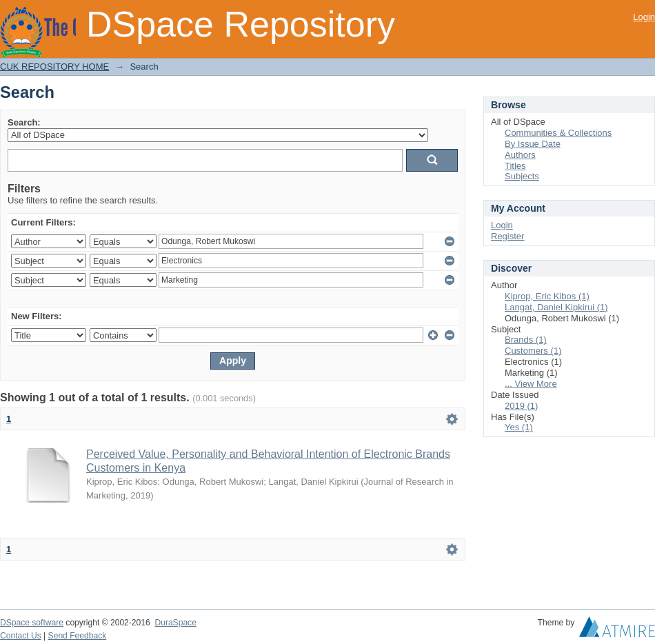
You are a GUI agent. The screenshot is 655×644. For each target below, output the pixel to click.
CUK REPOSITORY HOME (54, 67)
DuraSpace (175, 623)
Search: (24, 122)
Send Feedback (78, 636)
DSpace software (32, 623)
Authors (520, 155)
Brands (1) (526, 340)
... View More (531, 384)
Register (507, 236)
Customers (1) (533, 351)
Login (644, 17)
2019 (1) (521, 406)
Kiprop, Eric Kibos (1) (547, 296)
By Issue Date (533, 144)
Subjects (522, 176)
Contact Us (21, 636)
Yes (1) (519, 427)
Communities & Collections (558, 133)
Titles (515, 166)
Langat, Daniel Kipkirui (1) (556, 307)
